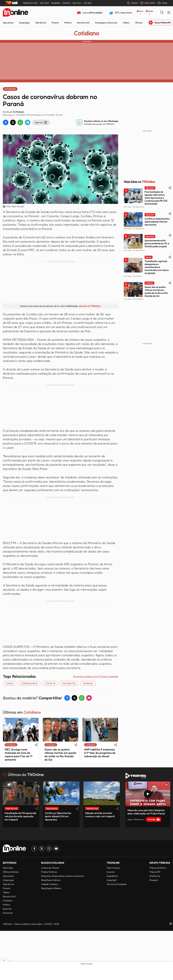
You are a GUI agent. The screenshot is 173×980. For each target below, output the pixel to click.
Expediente (112, 876)
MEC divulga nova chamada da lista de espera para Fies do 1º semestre (18, 755)
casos (10, 683)
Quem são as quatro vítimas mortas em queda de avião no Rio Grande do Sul (60, 755)
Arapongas (24, 23)
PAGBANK (56, 3)
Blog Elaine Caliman (51, 880)
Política (68, 23)
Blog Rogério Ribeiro (51, 888)
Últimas (139, 23)
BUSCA (132, 3)
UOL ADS (87, 3)
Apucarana (8, 23)
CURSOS (66, 3)
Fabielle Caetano (50, 884)
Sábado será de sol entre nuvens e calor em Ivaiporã (100, 815)
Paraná (55, 23)
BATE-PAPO (148, 3)
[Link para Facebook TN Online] (34, 849)
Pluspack (154, 880)
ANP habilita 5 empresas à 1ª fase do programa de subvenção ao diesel (100, 753)
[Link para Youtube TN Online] (56, 849)
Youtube (154, 819)
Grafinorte (155, 876)
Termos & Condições (117, 884)
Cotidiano (86, 33)
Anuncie (111, 872)
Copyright (112, 880)
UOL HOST (44, 3)
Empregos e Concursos (106, 23)
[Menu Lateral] (169, 13)
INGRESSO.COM (30, 3)
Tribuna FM (155, 872)
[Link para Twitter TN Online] (42, 849)
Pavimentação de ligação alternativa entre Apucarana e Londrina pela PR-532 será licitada (156, 198)
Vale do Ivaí (41, 23)
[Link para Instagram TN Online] (49, 849)
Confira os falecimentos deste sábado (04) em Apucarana (157, 222)
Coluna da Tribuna (50, 868)
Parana (88, 683)
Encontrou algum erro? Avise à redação (96, 676)
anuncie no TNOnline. (90, 306)
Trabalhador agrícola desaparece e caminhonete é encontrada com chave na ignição (157, 267)
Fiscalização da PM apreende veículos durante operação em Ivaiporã (20, 816)
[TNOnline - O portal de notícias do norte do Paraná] (15, 13)
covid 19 (50, 683)
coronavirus (29, 683)
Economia (8, 913)
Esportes (7, 909)
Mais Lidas (8, 868)
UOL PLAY (77, 3)
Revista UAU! (83, 23)
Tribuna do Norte (158, 868)
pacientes (69, 683)
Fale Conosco (113, 868)
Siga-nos (41, 122)
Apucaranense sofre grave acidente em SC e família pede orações (157, 243)
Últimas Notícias (11, 872)
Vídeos (126, 23)
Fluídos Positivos (49, 872)
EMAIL (163, 3)
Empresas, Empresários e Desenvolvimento (63, 876)
